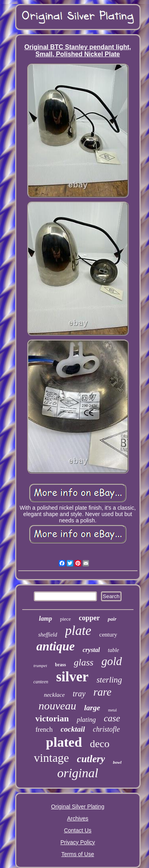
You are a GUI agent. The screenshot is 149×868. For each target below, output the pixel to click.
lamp (45, 618)
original (78, 773)
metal (112, 710)
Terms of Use (77, 854)
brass (60, 665)
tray (79, 694)
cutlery (91, 759)
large (92, 708)
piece (65, 619)
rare (103, 692)
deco (100, 744)
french (44, 729)
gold (112, 661)
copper (89, 618)
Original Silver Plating (78, 807)
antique (55, 646)
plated (64, 742)
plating (86, 720)
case (112, 718)
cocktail (73, 729)
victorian (52, 718)
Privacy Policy (78, 842)
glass (84, 662)
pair (112, 619)
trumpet (40, 665)
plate (78, 631)
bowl (117, 762)
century (108, 635)
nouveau (57, 706)
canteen (41, 682)
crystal (91, 650)
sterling (109, 680)
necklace (54, 695)
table (114, 650)
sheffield (47, 635)
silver (72, 677)
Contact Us (78, 830)
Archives (78, 818)
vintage (51, 758)
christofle (106, 729)
